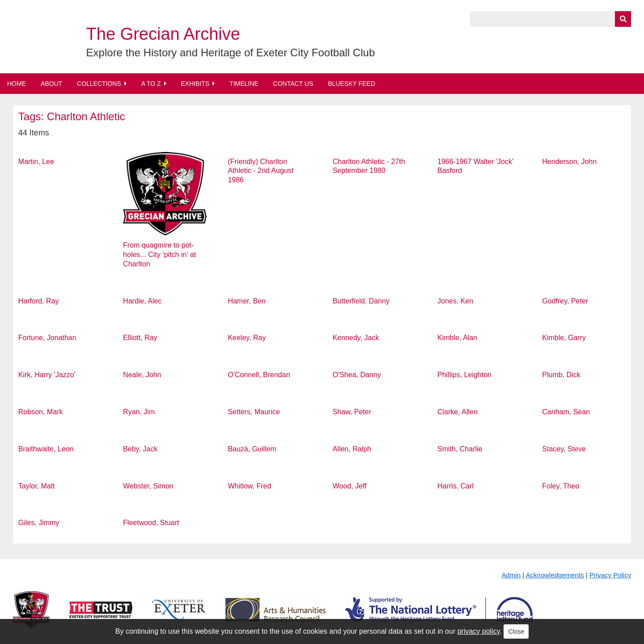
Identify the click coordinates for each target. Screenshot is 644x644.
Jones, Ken (455, 301)
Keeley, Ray (247, 338)
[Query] (551, 19)
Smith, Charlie (460, 449)
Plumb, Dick (561, 375)
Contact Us (293, 84)
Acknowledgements (555, 575)
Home (17, 84)
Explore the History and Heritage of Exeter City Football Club (231, 53)
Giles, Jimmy (39, 523)
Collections (99, 84)
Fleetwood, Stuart (151, 523)
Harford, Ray (39, 301)
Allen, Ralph (352, 449)
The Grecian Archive (163, 34)
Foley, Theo (561, 486)
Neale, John (142, 375)
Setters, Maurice (254, 412)
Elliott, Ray (140, 338)
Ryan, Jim (139, 412)
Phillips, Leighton (464, 375)
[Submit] (623, 19)
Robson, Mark (41, 412)
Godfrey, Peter (565, 301)
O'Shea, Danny (357, 375)
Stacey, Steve (564, 449)
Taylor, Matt (37, 486)
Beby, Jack (140, 449)
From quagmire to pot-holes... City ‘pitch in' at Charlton (159, 255)
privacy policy (479, 631)
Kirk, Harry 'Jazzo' (47, 375)
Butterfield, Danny (361, 301)
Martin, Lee (36, 162)
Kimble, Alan (457, 338)
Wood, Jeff (350, 486)
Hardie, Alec (142, 301)
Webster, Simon (148, 486)
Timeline (244, 84)
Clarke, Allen (458, 412)
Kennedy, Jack (356, 338)
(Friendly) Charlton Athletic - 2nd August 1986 (261, 171)
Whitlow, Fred (249, 486)
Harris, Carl (455, 486)
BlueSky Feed (352, 84)
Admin (511, 575)
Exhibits (195, 84)
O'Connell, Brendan (259, 375)
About (51, 84)
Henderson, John (569, 162)
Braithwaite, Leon (46, 449)
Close (516, 631)
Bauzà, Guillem (252, 449)
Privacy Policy (610, 575)
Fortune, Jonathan (47, 338)
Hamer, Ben (246, 301)
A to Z (151, 84)
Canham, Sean (566, 412)
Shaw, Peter (352, 412)
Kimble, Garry (564, 338)
